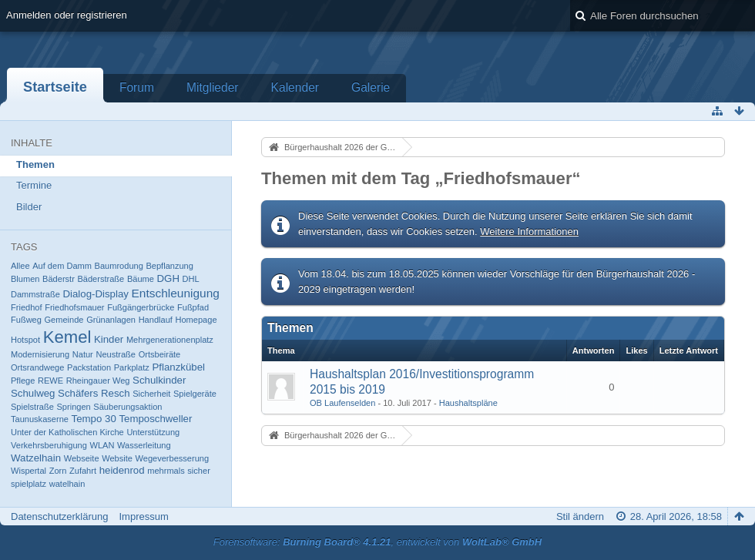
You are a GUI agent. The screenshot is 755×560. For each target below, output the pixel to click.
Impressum (143, 516)
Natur (83, 354)
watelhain (67, 484)
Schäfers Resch (94, 393)
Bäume (141, 279)
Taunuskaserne (40, 419)
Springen (74, 407)
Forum (137, 87)
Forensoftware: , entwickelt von (377, 542)
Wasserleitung (144, 445)
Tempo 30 (94, 419)
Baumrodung (119, 266)
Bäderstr (59, 279)
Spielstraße (32, 407)
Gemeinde (64, 320)
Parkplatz (132, 367)
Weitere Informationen (529, 231)
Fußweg (26, 320)
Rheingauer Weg (98, 381)
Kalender (295, 87)
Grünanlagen (111, 320)
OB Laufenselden (342, 403)
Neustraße (116, 354)
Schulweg (33, 393)
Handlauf (156, 320)
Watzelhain (36, 458)
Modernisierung (40, 354)
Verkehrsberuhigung (49, 445)
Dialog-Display (95, 294)
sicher (198, 471)
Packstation (89, 367)
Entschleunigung (176, 293)
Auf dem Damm (62, 266)
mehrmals (166, 471)
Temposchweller (155, 419)
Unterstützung (153, 432)
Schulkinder (159, 380)
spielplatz (29, 484)
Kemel (67, 337)
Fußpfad (193, 307)
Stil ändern (580, 516)
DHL (191, 279)
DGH (168, 278)
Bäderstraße (101, 279)
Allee (20, 266)
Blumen (25, 279)
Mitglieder (213, 87)
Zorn (58, 471)
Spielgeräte (195, 394)
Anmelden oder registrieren (67, 15)
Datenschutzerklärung (59, 516)
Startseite (55, 87)
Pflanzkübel (178, 367)
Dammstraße (35, 294)
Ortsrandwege (37, 367)
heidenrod (122, 470)
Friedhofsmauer (74, 307)
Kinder (109, 339)
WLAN (102, 445)
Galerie (371, 87)
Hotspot (25, 340)
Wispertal (29, 471)
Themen (35, 164)
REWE (50, 381)
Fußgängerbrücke (141, 307)
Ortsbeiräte (160, 354)
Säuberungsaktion (128, 407)
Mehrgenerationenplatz (170, 340)
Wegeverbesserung (173, 458)
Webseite (82, 458)
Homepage (196, 320)
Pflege (23, 381)
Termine (34, 185)
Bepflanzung (169, 266)
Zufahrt (83, 471)
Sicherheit (151, 394)
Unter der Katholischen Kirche (67, 432)
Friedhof (27, 307)
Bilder (29, 207)
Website (117, 458)
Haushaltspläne (468, 403)
